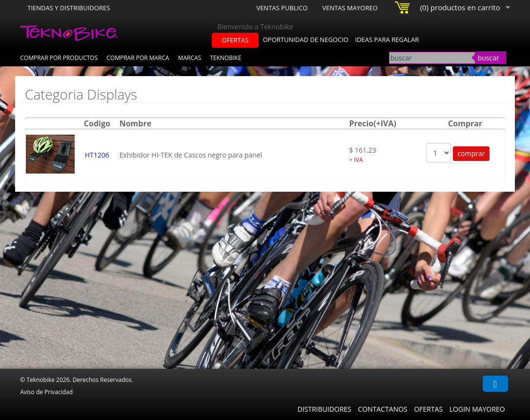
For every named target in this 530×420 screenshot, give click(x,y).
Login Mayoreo (477, 409)
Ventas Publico (282, 8)
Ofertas (428, 409)
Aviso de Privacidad (46, 392)
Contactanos (382, 409)
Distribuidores (324, 409)
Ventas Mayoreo (350, 8)
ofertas (235, 40)
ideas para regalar (387, 40)
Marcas (190, 58)
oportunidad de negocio (306, 40)
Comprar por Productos (59, 58)
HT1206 (97, 155)
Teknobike (225, 58)
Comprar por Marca (138, 58)
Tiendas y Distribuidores (69, 8)
